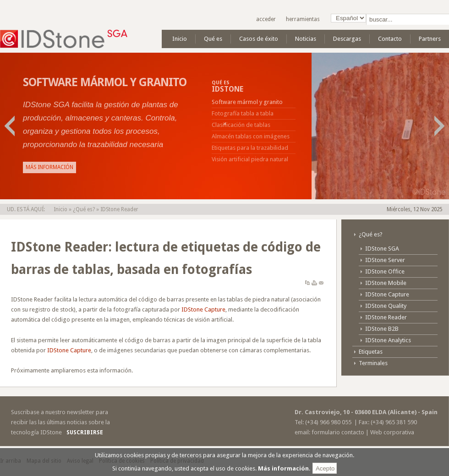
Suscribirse (85, 432)
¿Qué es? (84, 209)
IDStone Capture (203, 309)
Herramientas (303, 19)
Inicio (60, 209)
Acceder (266, 19)
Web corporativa (392, 432)
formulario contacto (338, 432)
